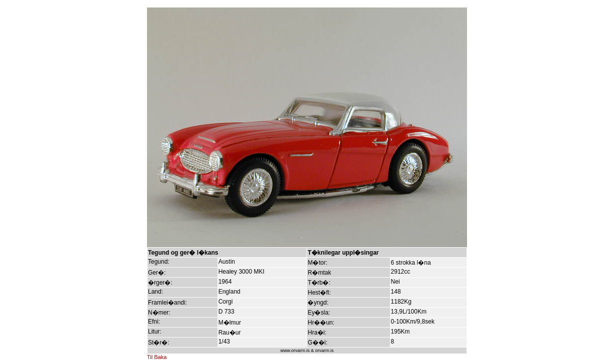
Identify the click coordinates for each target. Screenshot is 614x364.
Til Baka (157, 357)
